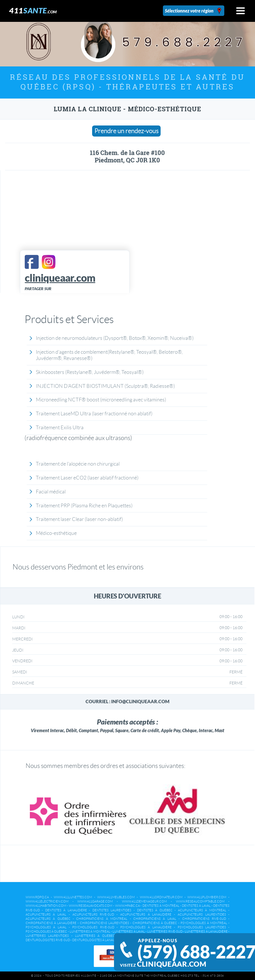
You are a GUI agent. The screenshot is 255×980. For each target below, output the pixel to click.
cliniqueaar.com (172, 964)
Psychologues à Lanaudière (146, 927)
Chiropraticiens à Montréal (102, 919)
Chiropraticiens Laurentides (104, 923)
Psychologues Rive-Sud (93, 927)
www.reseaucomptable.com (200, 901)
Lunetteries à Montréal (90, 931)
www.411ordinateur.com (161, 897)
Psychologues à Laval (46, 927)
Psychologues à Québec (46, 931)
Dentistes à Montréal (161, 906)
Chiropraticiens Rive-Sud (204, 919)
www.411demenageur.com (144, 901)
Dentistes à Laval (196, 906)
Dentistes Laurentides (112, 910)
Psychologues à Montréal (204, 923)
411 (33, 10)
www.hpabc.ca (127, 906)
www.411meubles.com (116, 897)
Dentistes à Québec (155, 910)
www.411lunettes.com (73, 897)
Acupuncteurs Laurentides (202, 914)
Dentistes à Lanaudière (66, 910)
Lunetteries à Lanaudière (206, 931)
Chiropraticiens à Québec (155, 923)
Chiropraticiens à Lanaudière (51, 923)
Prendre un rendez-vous (126, 131)
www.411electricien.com (47, 901)
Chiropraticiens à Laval (155, 919)
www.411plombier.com (207, 897)
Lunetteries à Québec (95, 936)
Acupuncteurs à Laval (46, 914)
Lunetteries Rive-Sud (165, 931)
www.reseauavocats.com (91, 906)
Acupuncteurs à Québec (48, 919)
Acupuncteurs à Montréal (202, 910)
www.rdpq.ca (37, 897)
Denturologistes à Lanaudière (98, 940)
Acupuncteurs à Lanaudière (146, 914)
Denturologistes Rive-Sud (48, 940)
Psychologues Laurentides (202, 927)
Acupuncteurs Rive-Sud (93, 914)
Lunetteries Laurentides (47, 936)
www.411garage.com (95, 901)
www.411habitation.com (46, 906)
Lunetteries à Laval (129, 931)
